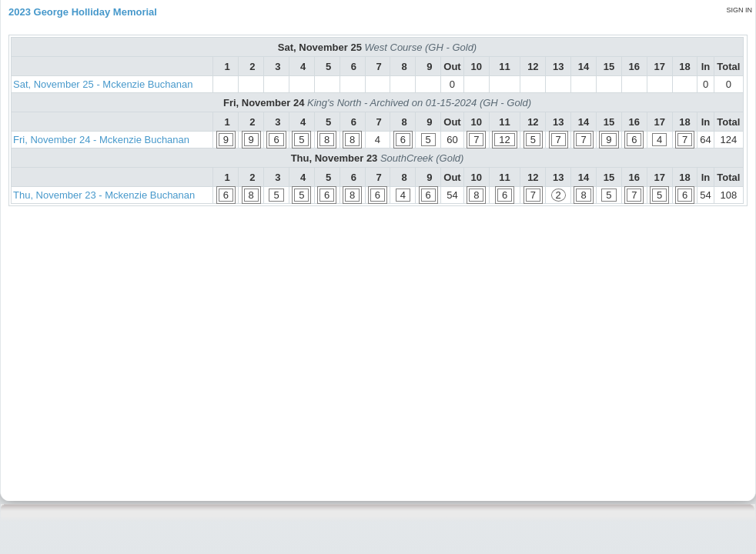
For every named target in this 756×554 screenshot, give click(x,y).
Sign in (739, 10)
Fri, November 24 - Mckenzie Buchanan (101, 140)
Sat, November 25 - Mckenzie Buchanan (103, 84)
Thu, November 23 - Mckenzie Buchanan (104, 195)
